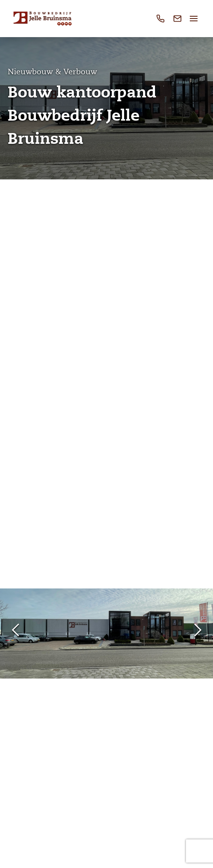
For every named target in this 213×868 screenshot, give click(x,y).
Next (198, 631)
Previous (15, 631)
